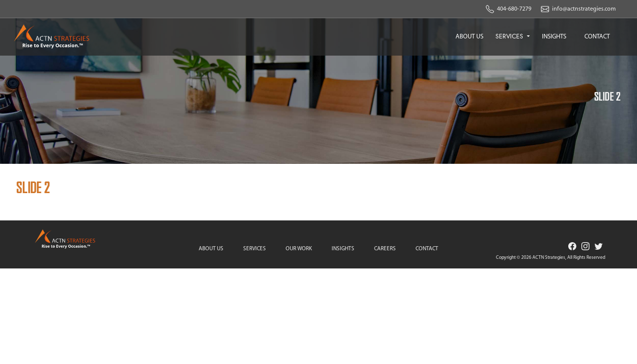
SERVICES (510, 36)
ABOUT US (469, 37)
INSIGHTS (554, 37)
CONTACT (597, 37)
